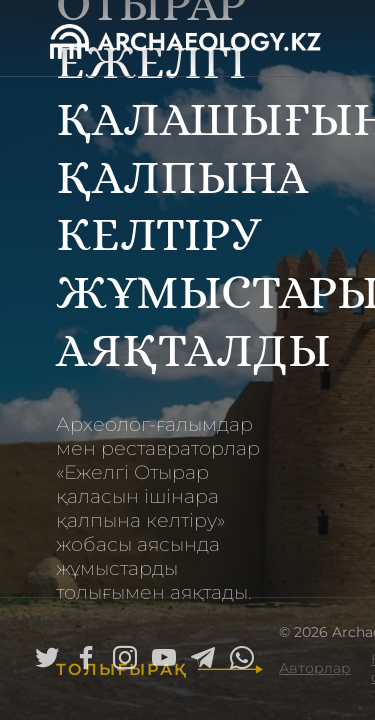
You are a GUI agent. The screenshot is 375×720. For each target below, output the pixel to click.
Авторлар (315, 668)
